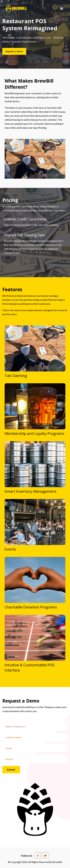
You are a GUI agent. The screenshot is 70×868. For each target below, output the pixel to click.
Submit (11, 770)
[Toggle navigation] (62, 8)
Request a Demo (14, 51)
